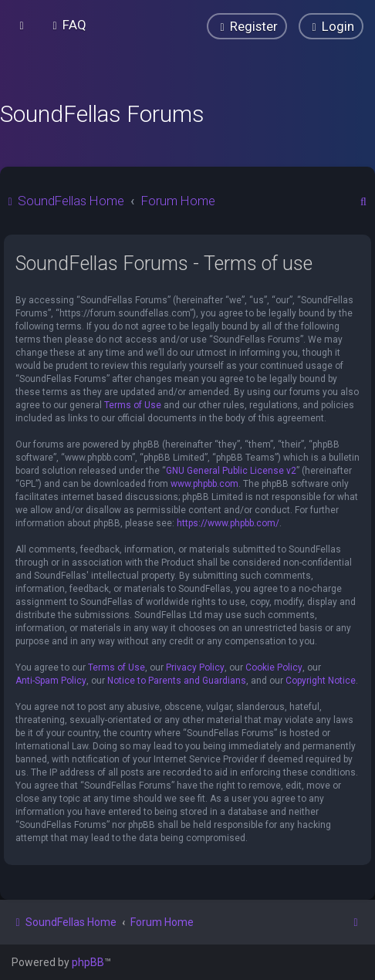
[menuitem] (68, 25)
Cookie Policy (274, 667)
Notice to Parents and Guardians (177, 681)
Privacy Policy (195, 667)
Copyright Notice (321, 681)
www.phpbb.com (204, 484)
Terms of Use (133, 405)
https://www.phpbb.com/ (228, 523)
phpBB (88, 962)
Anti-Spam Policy (51, 681)
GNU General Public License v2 (231, 471)
